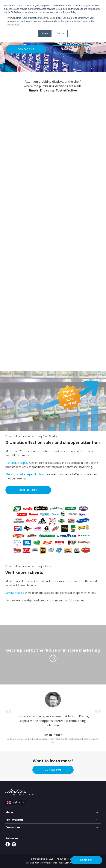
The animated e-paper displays (25, 474)
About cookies (65, 859)
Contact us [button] (26, 49)
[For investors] (53, 820)
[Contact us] (53, 827)
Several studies (15, 593)
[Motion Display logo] (19, 792)
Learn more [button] (71, 49)
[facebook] (8, 844)
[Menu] (53, 812)
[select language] (16, 803)
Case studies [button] (28, 490)
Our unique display (17, 463)
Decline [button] (61, 33)
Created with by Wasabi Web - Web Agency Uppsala (53, 863)
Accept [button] (45, 33)
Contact (86, 860)
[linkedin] (14, 844)
